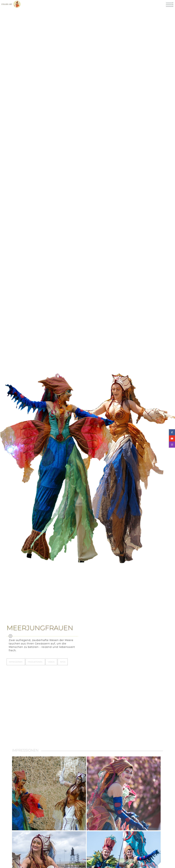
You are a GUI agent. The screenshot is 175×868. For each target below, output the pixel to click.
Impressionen (16, 662)
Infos (63, 662)
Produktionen (35, 662)
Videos (51, 662)
